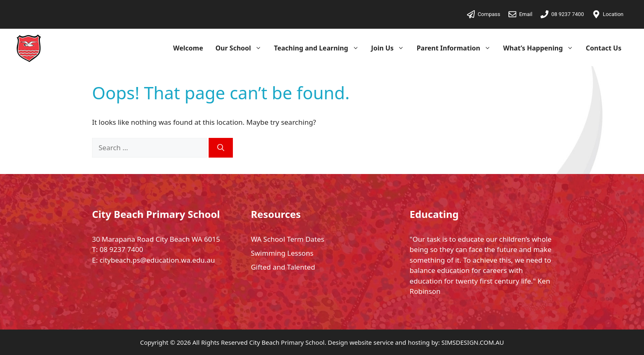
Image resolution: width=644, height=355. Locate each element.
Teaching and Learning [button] (320, 48)
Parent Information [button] (457, 48)
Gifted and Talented (283, 267)
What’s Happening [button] (541, 48)
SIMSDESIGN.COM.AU (473, 342)
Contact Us (604, 48)
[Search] (221, 148)
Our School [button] (241, 48)
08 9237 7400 (121, 249)
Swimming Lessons (282, 253)
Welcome (188, 48)
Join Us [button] (391, 48)
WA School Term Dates (288, 239)
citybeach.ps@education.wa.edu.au (157, 260)
